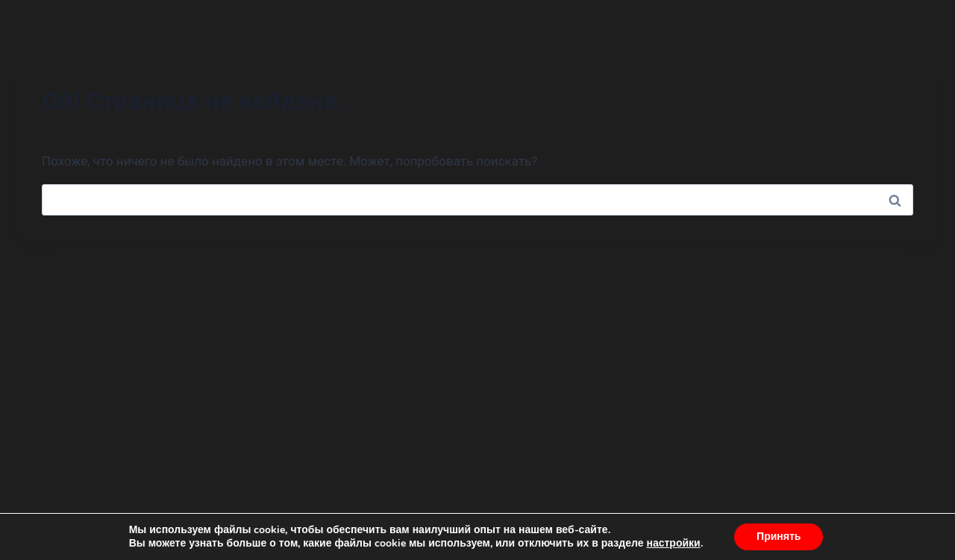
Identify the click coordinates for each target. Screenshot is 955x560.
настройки (673, 544)
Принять (779, 537)
